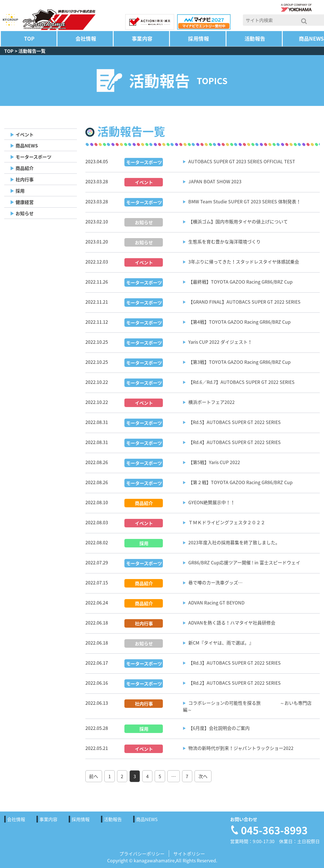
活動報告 (255, 39)
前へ (94, 776)
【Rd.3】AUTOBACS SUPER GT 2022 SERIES (235, 663)
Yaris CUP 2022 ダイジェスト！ (220, 342)
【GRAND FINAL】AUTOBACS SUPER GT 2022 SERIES (244, 302)
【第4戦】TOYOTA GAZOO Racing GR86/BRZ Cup (239, 322)
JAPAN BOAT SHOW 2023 (215, 181)
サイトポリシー (189, 854)
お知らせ (25, 213)
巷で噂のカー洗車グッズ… (215, 582)
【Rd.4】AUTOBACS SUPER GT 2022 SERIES (235, 442)
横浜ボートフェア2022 (211, 402)
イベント (25, 134)
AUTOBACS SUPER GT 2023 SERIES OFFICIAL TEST (242, 161)
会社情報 (86, 39)
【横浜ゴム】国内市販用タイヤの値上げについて (238, 221)
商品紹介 (25, 168)
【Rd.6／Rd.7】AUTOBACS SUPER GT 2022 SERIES (241, 382)
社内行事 (25, 179)
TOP (29, 39)
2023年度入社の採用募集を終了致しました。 (234, 542)
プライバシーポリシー (142, 854)
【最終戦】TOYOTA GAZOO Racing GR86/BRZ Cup (240, 282)
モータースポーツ (34, 157)
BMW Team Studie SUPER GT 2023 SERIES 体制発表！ (245, 201)
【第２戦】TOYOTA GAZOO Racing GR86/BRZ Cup (240, 482)
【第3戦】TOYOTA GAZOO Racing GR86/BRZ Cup (239, 362)
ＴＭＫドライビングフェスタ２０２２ (227, 522)
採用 (20, 191)
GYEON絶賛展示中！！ (212, 502)
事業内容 (142, 39)
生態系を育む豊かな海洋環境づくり (224, 242)
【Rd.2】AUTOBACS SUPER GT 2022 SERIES (235, 683)
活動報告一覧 (32, 51)
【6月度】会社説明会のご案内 (219, 728)
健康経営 (25, 202)
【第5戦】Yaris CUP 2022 (214, 462)
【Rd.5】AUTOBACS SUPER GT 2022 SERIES (235, 422)
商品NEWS (27, 145)
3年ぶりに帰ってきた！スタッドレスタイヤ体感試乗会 (244, 262)
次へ (203, 776)
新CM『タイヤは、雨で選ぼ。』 (221, 643)
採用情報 (198, 39)
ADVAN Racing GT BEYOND (216, 602)
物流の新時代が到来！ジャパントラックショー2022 (241, 748)
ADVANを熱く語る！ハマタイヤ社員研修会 (232, 623)
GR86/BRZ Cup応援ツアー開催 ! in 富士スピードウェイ (244, 562)
